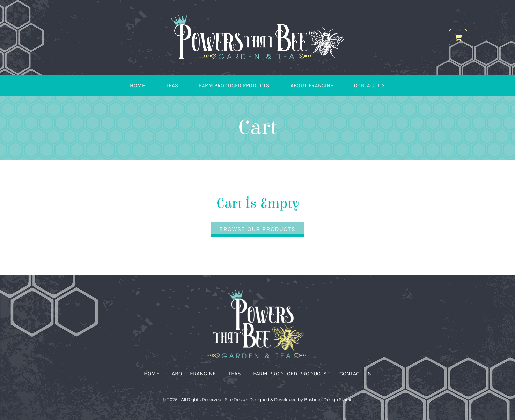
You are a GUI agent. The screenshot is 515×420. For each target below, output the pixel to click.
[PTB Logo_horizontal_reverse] (258, 16)
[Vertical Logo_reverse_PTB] (258, 290)
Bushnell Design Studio (328, 400)
